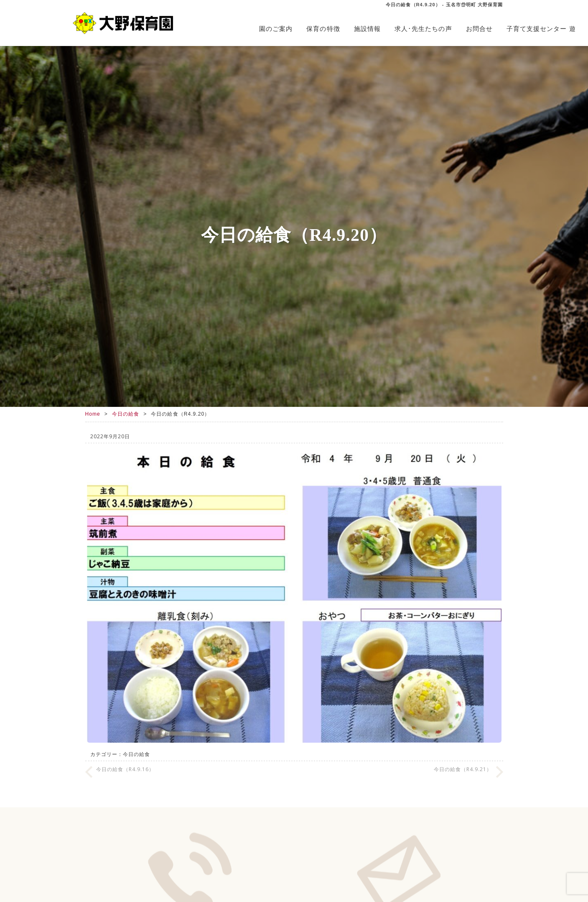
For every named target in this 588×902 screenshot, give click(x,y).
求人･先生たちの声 (423, 29)
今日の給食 (126, 414)
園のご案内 (276, 29)
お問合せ (479, 29)
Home (93, 414)
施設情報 (367, 29)
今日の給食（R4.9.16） (125, 769)
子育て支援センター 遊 (541, 29)
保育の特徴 (323, 29)
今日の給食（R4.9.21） (463, 769)
